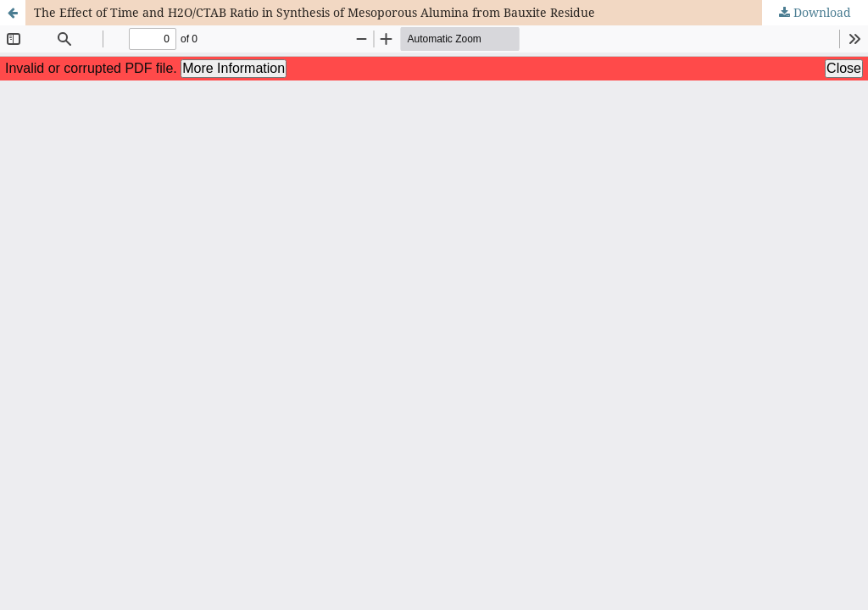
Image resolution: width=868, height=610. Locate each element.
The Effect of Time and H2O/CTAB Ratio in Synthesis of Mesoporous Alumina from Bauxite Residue (314, 12)
